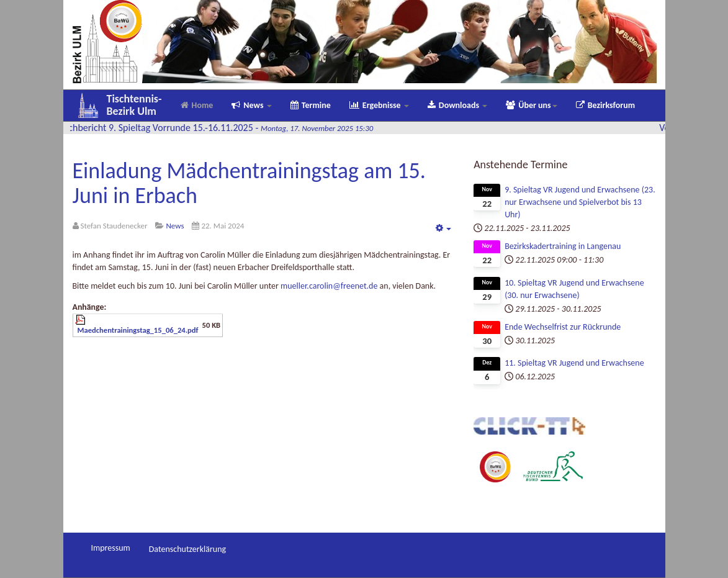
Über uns (531, 105)
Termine (311, 105)
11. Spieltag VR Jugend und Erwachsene (574, 363)
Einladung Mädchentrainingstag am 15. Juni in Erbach (249, 183)
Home (197, 105)
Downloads (457, 105)
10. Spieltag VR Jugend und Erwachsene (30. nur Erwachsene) (574, 289)
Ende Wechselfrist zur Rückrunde (563, 327)
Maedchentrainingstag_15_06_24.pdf (138, 330)
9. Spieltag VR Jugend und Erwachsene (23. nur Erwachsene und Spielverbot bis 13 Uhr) (580, 202)
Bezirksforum (605, 105)
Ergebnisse (379, 105)
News (251, 105)
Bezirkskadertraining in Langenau (563, 246)
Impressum (111, 548)
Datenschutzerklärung (187, 549)
